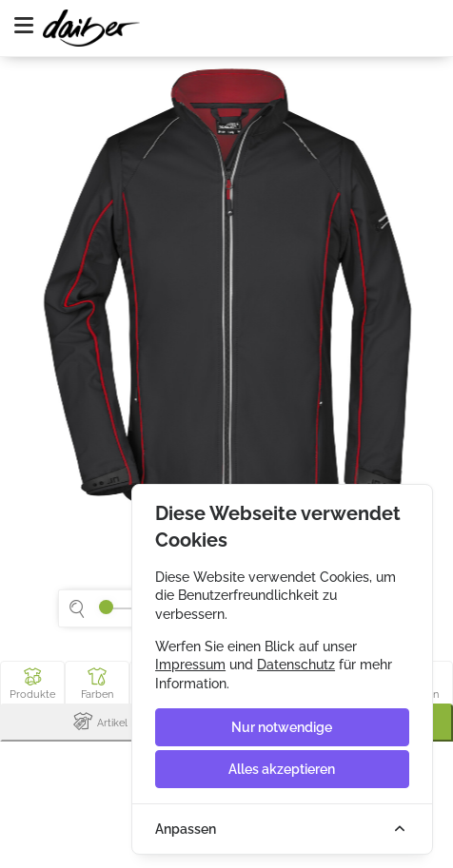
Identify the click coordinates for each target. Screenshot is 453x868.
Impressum (190, 665)
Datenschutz (296, 665)
